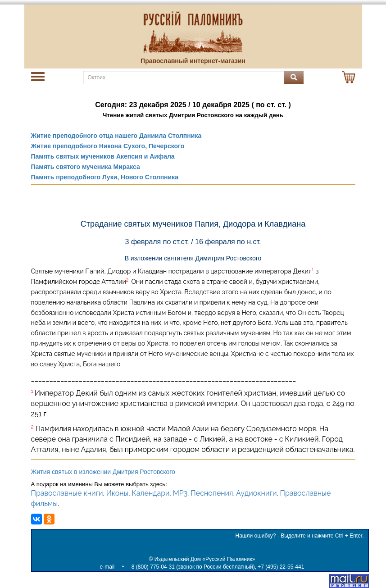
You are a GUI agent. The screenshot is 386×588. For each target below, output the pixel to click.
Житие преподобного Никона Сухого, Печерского (108, 146)
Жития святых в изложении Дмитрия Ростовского (103, 472)
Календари (151, 493)
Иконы (118, 493)
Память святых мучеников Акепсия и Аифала (103, 156)
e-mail (107, 567)
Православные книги (67, 493)
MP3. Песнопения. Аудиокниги (225, 493)
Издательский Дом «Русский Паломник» (205, 559)
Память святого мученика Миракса (86, 167)
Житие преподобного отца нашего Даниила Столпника (116, 136)
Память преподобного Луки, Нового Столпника (105, 177)
